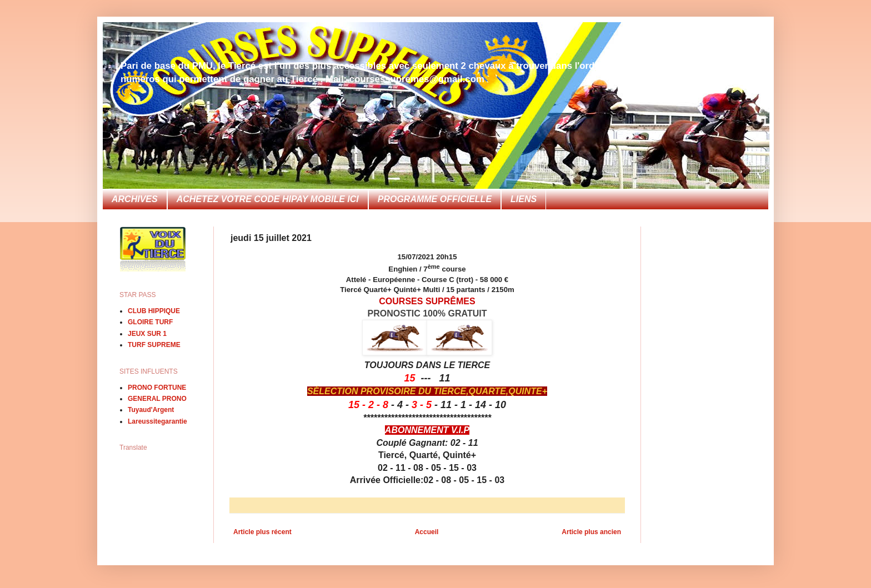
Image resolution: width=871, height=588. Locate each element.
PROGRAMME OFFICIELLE (435, 199)
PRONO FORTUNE (157, 388)
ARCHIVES (135, 199)
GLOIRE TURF (150, 322)
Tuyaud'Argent (151, 410)
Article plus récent (262, 532)
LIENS (524, 199)
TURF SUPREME (154, 345)
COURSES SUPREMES (134, 36)
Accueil (427, 532)
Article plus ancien (591, 532)
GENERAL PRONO (157, 399)
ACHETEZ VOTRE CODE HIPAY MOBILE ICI (268, 199)
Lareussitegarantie (157, 421)
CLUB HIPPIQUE (154, 311)
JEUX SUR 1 (147, 334)
